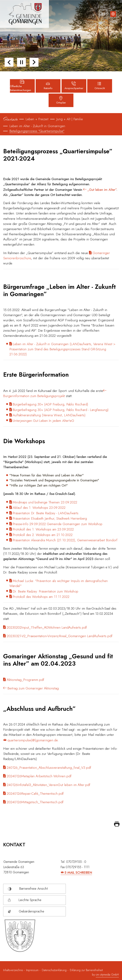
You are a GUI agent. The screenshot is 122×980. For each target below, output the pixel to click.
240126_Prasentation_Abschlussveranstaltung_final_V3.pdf (49, 767)
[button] (9, 62)
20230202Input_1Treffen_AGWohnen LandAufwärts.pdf (47, 627)
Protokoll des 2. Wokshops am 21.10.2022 (43, 535)
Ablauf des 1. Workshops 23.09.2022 (39, 508)
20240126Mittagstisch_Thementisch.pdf (35, 802)
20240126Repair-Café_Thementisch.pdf (35, 793)
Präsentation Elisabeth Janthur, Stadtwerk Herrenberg (50, 518)
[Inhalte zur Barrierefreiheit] (113, 14)
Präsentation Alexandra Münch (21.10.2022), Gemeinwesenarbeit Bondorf (65, 540)
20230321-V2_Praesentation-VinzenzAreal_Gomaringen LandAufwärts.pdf (60, 636)
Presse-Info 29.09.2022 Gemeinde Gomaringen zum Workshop (58, 524)
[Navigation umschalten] (103, 14)
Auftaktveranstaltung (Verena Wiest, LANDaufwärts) (49, 415)
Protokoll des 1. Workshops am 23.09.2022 (43, 529)
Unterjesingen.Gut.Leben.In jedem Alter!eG (43, 421)
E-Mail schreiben (78, 873)
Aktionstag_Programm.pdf (25, 680)
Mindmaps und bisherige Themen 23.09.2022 (45, 502)
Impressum (32, 970)
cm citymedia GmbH (107, 975)
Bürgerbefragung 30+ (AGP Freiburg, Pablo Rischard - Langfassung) (61, 410)
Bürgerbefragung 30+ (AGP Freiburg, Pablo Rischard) (50, 404)
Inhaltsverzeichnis (14, 970)
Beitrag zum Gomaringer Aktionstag (33, 688)
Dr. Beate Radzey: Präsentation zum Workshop (45, 591)
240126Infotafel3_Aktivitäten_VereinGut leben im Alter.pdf (48, 785)
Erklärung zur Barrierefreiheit (86, 970)
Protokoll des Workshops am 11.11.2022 (41, 597)
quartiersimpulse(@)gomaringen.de (33, 740)
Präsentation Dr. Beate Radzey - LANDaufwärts (46, 513)
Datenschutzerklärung (54, 970)
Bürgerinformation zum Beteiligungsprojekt (35, 396)
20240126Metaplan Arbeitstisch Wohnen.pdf (39, 776)
